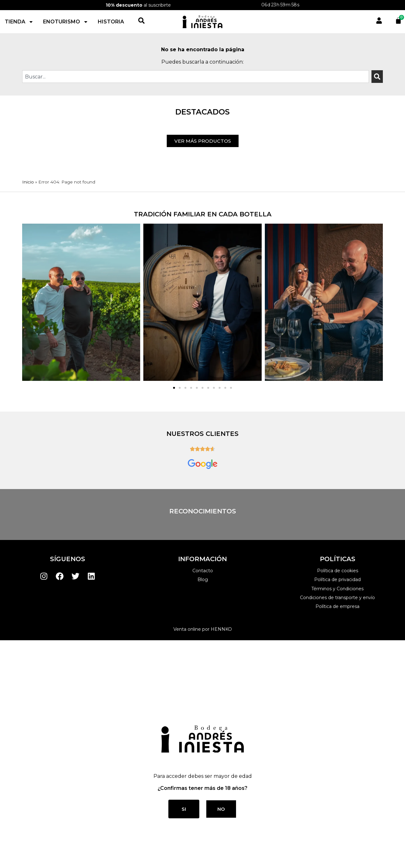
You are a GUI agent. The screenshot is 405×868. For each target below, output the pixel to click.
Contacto (203, 327)
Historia (111, 12)
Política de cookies (338, 327)
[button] (174, 144)
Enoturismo (66, 12)
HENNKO (221, 385)
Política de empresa (337, 363)
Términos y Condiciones (337, 345)
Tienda (19, 12)
